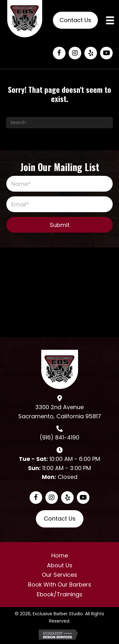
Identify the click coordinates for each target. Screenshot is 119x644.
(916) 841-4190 (59, 437)
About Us (60, 565)
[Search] (59, 123)
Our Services (59, 575)
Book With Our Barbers (60, 584)
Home (60, 555)
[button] (59, 53)
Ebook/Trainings (60, 594)
